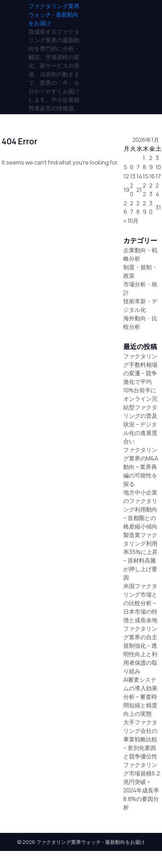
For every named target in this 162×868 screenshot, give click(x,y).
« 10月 (131, 221)
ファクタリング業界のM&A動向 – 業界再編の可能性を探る (141, 467)
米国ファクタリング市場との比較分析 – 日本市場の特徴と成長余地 (140, 603)
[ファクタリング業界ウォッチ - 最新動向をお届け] (55, 15)
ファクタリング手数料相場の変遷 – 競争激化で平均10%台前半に (140, 373)
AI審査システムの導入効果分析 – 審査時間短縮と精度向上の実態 (140, 697)
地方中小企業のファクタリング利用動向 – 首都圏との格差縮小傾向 (140, 509)
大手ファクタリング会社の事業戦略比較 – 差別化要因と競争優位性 (140, 739)
